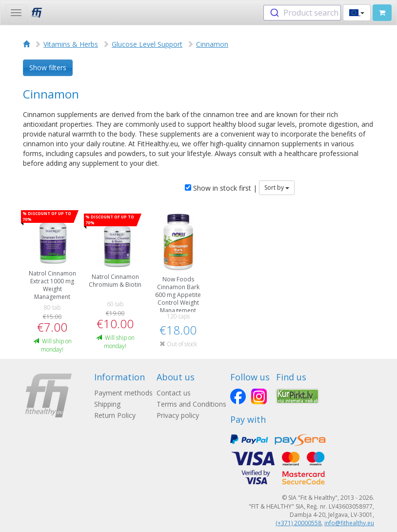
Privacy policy (178, 415)
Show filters (48, 68)
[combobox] (302, 13)
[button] (357, 13)
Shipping (107, 404)
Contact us (174, 393)
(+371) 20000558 (298, 523)
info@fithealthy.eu (349, 523)
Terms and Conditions (191, 404)
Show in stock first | (221, 188)
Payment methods (123, 393)
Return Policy (115, 415)
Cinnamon (212, 44)
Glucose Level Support (147, 44)
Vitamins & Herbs (71, 44)
